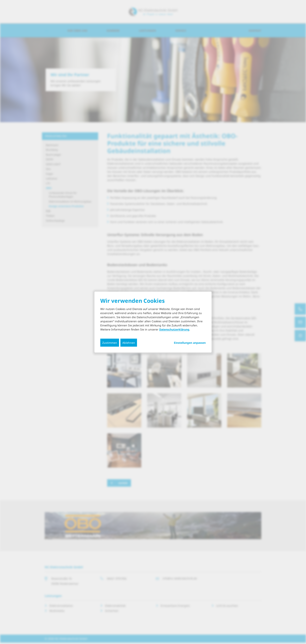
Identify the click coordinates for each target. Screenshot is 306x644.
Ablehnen (129, 343)
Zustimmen (110, 343)
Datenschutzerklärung (174, 329)
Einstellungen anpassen (190, 343)
